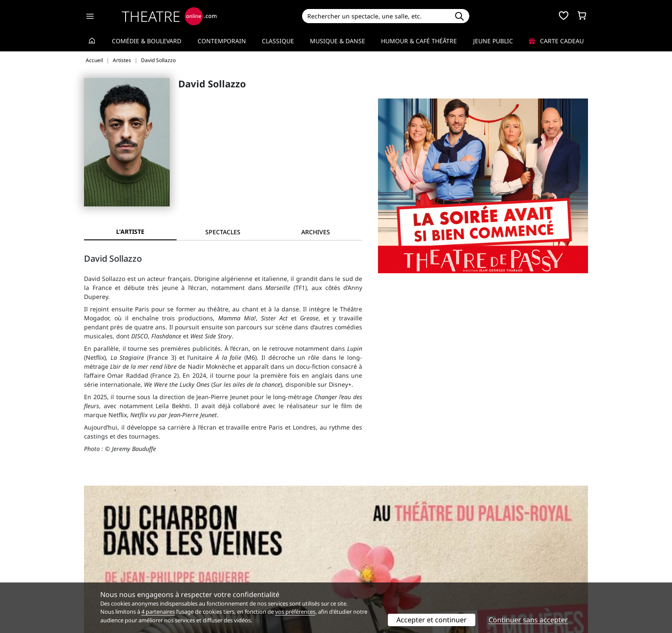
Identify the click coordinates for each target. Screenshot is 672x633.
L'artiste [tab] (130, 231)
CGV (218, 571)
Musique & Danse (337, 41)
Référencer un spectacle (376, 553)
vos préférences (295, 612)
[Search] (376, 16)
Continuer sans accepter (528, 620)
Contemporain (222, 41)
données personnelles (265, 571)
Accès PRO (356, 571)
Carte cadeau (556, 41)
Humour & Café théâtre (419, 41)
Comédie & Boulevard (147, 41)
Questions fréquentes (244, 562)
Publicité (354, 562)
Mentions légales (109, 571)
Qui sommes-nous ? (112, 553)
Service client (232, 553)
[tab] (223, 232)
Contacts (96, 580)
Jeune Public (493, 41)
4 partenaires (158, 612)
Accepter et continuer (432, 620)
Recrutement (103, 562)
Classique (278, 41)
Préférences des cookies (247, 580)
